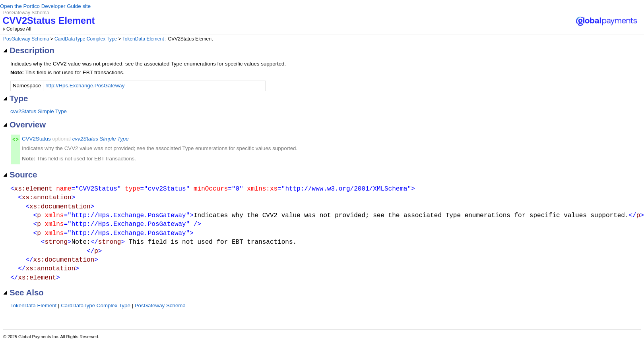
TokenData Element (143, 39)
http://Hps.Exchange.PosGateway (85, 86)
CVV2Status (36, 139)
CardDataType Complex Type (86, 39)
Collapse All (19, 29)
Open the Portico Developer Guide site (45, 6)
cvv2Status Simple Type (39, 111)
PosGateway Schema (26, 39)
